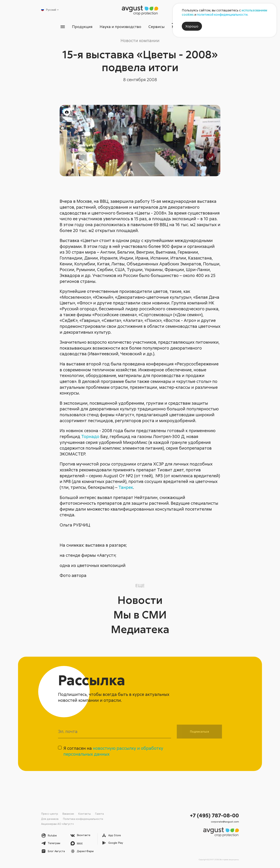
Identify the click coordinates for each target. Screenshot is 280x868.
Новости (140, 600)
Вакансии (68, 814)
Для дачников (50, 819)
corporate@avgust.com (225, 822)
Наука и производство (120, 27)
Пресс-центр (50, 814)
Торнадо (90, 436)
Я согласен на (113, 751)
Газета (99, 814)
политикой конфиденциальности (222, 14)
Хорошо (192, 26)
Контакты (84, 814)
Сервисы (157, 27)
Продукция (82, 27)
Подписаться (199, 732)
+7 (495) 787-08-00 (214, 815)
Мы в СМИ (140, 614)
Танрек (126, 487)
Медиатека (140, 629)
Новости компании (140, 40)
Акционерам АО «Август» (57, 824)
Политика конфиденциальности (83, 819)
